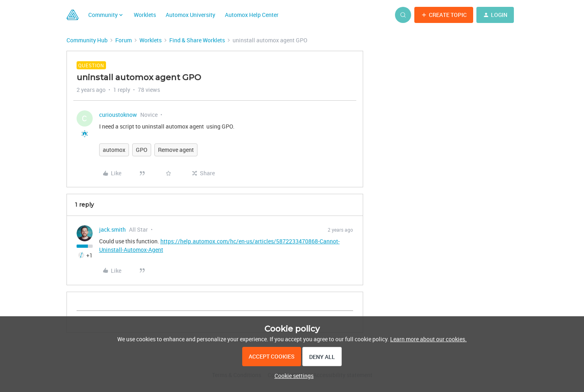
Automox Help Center (252, 15)
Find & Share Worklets (197, 40)
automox (114, 150)
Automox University (190, 15)
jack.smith (112, 229)
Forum (124, 40)
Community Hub (87, 40)
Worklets (145, 15)
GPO (142, 150)
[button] (444, 15)
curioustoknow (118, 115)
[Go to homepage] (73, 15)
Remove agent (176, 150)
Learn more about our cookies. (428, 339)
